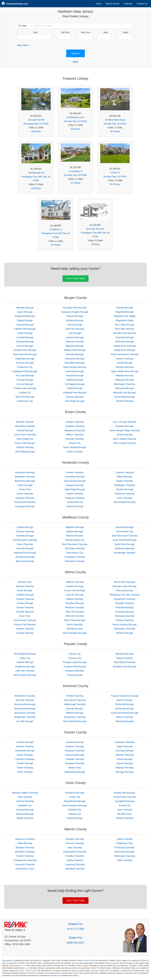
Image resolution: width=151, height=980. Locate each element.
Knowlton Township (75, 856)
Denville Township (25, 612)
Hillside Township (25, 818)
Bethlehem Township (25, 477)
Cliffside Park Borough (25, 329)
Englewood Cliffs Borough (25, 371)
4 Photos (95, 244)
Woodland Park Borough (125, 667)
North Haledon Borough (25, 675)
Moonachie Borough (75, 359)
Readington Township (125, 485)
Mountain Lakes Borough (125, 586)
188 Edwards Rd (36, 173)
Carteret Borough (25, 527)
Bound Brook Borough (25, 709)
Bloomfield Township (25, 426)
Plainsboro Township (75, 561)
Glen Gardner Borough (75, 481)
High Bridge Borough (75, 489)
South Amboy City (125, 532)
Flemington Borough (25, 506)
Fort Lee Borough (25, 384)
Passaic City (75, 654)
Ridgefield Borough (125, 312)
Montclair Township (75, 439)
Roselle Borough (75, 818)
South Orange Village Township (125, 430)
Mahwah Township (75, 342)
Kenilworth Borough (75, 793)
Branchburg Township (25, 713)
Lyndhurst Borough (75, 337)
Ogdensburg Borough (75, 772)
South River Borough (125, 544)
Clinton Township (25, 494)
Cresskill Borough (25, 337)
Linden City (75, 797)
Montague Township (75, 763)
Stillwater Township (125, 755)
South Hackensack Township (125, 354)
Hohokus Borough (75, 320)
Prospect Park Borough (75, 667)
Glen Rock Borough (25, 397)
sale (51, 975)
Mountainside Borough (75, 801)
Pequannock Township (125, 599)
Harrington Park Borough (75, 308)
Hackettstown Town (25, 869)
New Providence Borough (75, 806)
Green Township (25, 772)
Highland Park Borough (25, 553)
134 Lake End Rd (36, 120)
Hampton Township (75, 746)
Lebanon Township (125, 472)
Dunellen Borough (25, 536)
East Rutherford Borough (25, 354)
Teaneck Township (125, 359)
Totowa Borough (75, 675)
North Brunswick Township (75, 544)
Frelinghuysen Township (25, 860)
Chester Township (25, 608)
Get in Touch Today (75, 278)
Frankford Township (25, 759)
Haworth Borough (75, 316)
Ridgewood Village (125, 320)
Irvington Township (75, 422)
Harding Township (25, 633)
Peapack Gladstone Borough (125, 696)
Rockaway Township (125, 616)
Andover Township (25, 746)
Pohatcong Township (125, 848)
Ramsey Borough (125, 308)
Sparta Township (125, 746)
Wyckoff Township (125, 401)
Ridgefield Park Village (125, 316)
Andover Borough (25, 742)
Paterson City (75, 658)
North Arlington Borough (75, 367)
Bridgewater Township (25, 717)
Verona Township (125, 435)
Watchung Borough (125, 721)
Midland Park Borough (75, 350)
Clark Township (25, 797)
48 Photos (36, 131)
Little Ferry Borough (75, 329)
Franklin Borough (25, 763)
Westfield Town (125, 814)
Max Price (86, 32)
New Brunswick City (75, 540)
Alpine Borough (25, 312)
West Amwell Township (125, 502)
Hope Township (75, 848)
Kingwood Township (75, 498)
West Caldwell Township (125, 439)
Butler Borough (25, 590)
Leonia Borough (75, 325)
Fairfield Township (25, 447)
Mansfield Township (75, 869)
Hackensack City (25, 401)
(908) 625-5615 (75, 943)
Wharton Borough (125, 633)
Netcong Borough (125, 590)
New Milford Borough (75, 363)
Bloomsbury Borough (25, 481)
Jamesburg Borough (25, 557)
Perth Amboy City (75, 553)
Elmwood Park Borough (25, 350)
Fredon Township (25, 768)
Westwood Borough (125, 388)
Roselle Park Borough (125, 793)
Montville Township (75, 616)
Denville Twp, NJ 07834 (76, 121)
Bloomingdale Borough (25, 654)
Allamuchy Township (25, 839)
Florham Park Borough (25, 625)
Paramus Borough (75, 397)
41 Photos (75, 183)
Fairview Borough (25, 380)
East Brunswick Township (25, 540)
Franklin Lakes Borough (25, 388)
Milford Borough (125, 477)
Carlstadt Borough (25, 325)
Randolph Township (125, 603)
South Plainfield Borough (125, 540)
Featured (128, 4)
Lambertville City (75, 502)
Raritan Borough (125, 700)
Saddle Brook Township (125, 346)
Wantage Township (125, 772)
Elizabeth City (25, 806)
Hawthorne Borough (25, 667)
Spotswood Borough (125, 548)
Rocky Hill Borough (125, 704)
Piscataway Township (75, 557)
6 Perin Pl (115, 173)
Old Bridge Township (75, 548)
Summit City (125, 806)
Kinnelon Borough (75, 586)
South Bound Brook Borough (125, 713)
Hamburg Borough (75, 742)
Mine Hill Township (75, 612)
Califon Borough (25, 485)
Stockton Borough (125, 489)
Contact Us (142, 4)
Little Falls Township (25, 671)
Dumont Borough (25, 346)
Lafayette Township (75, 759)
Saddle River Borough (125, 350)
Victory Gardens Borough (125, 625)
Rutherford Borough (125, 342)
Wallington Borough (125, 380)
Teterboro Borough (125, 367)
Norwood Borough (75, 376)
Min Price (65, 32)
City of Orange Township (125, 422)
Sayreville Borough (125, 527)
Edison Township (25, 544)
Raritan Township (125, 481)
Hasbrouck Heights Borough (75, 312)
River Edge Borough (125, 325)
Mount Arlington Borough (75, 633)
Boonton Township (25, 586)
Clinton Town (25, 489)
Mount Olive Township (125, 582)
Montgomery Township (75, 717)
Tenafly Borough (125, 363)
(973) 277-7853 (75, 929)
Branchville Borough (25, 751)
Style (35, 32)
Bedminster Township (25, 696)
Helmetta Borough (25, 548)
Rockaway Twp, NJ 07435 (36, 124)
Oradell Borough (75, 388)
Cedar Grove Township (25, 435)
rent (58, 975)
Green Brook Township (75, 700)
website (9, 961)
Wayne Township (125, 658)
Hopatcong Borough (75, 755)
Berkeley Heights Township (25, 793)
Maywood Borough (75, 346)
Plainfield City (75, 810)
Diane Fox (75, 938)
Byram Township (25, 755)
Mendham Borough (75, 603)
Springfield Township (125, 801)
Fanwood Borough (25, 810)
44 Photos (56, 245)
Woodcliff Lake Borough (125, 393)
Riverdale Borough (125, 608)
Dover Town (25, 616)
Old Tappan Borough (75, 384)
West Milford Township (125, 662)
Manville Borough (75, 709)
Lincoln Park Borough (75, 590)
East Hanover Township (25, 620)
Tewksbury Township (125, 494)
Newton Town (75, 768)
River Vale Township (125, 329)
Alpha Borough (25, 843)
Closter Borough (25, 333)
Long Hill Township (75, 595)
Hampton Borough (75, 485)
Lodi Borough (75, 333)
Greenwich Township (25, 864)
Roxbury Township (125, 620)
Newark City (75, 443)
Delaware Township (25, 498)
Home (99, 4)
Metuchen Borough (25, 561)
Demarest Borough (25, 342)
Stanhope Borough (125, 751)
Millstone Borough (75, 713)
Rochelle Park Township (125, 333)
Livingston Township (75, 426)
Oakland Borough (75, 380)
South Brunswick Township (125, 536)
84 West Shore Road (115, 120)
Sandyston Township (125, 742)
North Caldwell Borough (75, 447)
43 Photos (36, 188)
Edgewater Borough (25, 359)
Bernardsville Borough (25, 704)
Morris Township (75, 625)
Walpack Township (125, 768)
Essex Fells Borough (25, 443)
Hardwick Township (75, 839)
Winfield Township (125, 818)
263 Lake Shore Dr (95, 229)
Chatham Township (25, 599)
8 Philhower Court (75, 117)
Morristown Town (75, 629)
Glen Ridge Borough (25, 452)
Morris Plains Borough (75, 620)
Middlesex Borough (75, 527)
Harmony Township (75, 843)
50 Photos (75, 129)
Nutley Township (75, 452)
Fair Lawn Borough (25, 376)
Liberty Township (75, 860)
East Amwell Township (25, 502)
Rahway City (75, 814)
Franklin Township (75, 472)
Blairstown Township (25, 852)
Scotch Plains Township (125, 797)
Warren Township (125, 717)
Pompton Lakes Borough (75, 662)
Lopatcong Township (75, 864)
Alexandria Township (25, 472)
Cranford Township (25, 801)
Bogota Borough (25, 320)
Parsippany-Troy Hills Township (125, 595)
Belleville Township (25, 422)
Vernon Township (125, 763)
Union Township (125, 498)
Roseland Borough (125, 426)
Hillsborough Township (75, 704)
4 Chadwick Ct (75, 171)
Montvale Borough (75, 354)
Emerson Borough (25, 363)
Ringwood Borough (75, 671)
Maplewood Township (75, 430)
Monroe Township (75, 536)
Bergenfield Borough (25, 316)
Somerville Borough (125, 709)
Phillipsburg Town (125, 843)
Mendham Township (75, 608)
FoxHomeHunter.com (17, 4)
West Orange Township (125, 443)
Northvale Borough (75, 371)
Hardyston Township (75, 751)
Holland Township (75, 494)
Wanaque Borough (125, 654)
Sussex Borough (125, 759)
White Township (125, 860)
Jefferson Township (75, 582)
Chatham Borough (25, 595)
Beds (106, 32)
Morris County (113, 4)
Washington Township (125, 384)
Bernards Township (25, 700)
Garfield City (25, 393)
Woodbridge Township (125, 553)
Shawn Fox (75, 924)
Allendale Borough (25, 308)
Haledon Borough (25, 662)
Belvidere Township (25, 848)
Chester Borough (25, 603)
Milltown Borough (75, 532)
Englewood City (25, 367)
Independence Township (75, 852)
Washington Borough (125, 852)
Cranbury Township (25, 532)
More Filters (23, 45)
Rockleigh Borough (125, 337)
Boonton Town (25, 582)
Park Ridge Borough (75, 401)
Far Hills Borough (25, 721)
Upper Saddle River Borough (125, 371)
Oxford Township (125, 839)
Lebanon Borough (75, 506)
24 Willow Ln (56, 229)
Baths (126, 32)
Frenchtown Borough (75, 477)
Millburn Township (75, 435)
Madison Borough (75, 599)
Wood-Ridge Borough (125, 397)
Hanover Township (25, 629)
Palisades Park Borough (75, 393)
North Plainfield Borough (75, 721)
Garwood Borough (25, 814)
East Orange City (25, 439)
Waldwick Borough (125, 376)
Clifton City (25, 658)
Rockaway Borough (125, 612)
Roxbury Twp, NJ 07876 (115, 177)
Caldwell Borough (25, 430)
